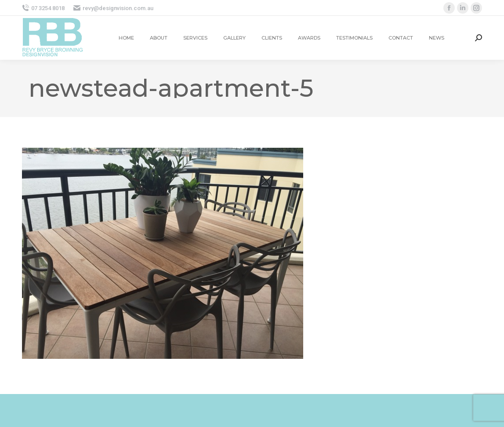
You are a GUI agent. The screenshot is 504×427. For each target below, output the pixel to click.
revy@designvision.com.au (113, 8)
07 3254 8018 (43, 8)
